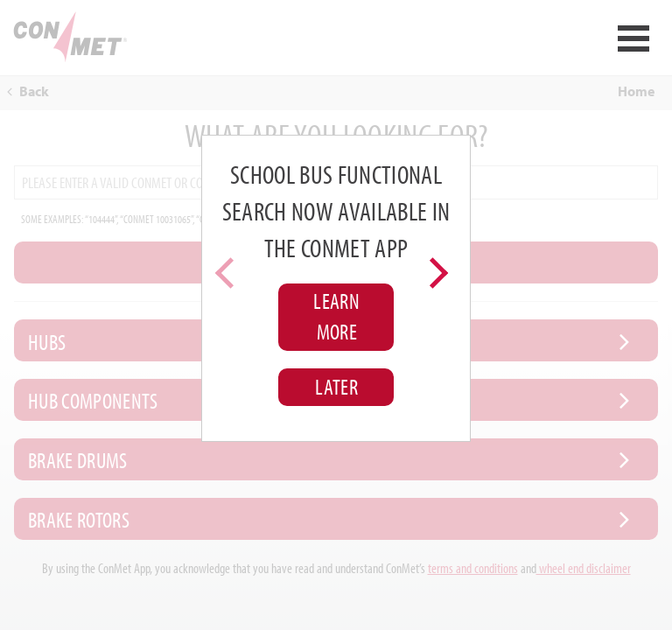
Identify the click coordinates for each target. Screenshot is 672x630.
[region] (336, 289)
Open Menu (633, 38)
